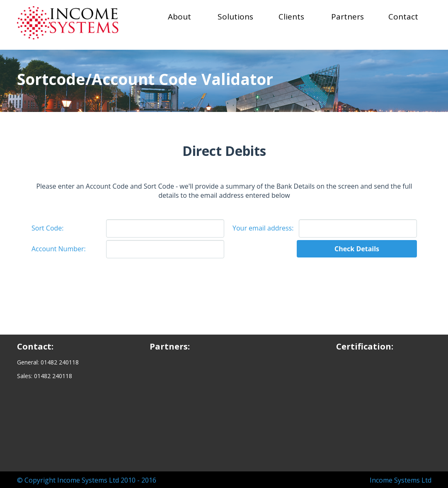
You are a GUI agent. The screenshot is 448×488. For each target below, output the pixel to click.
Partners (348, 17)
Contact (403, 17)
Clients (291, 17)
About (179, 17)
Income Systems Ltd (401, 480)
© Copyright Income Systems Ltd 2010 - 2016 (87, 480)
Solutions (235, 17)
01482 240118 (60, 362)
